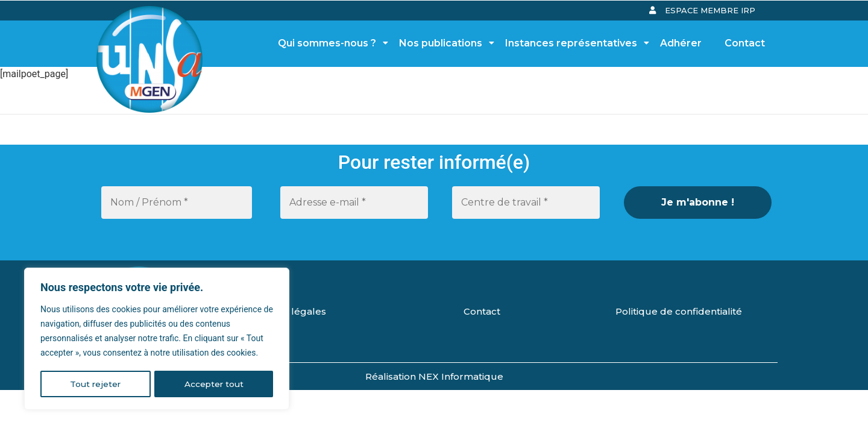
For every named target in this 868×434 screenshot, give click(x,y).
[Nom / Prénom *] (177, 203)
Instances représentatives (574, 43)
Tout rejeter (95, 384)
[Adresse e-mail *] (354, 203)
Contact (745, 43)
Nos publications (444, 43)
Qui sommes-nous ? (330, 43)
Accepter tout (214, 384)
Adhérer (681, 43)
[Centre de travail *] (526, 203)
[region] (157, 339)
